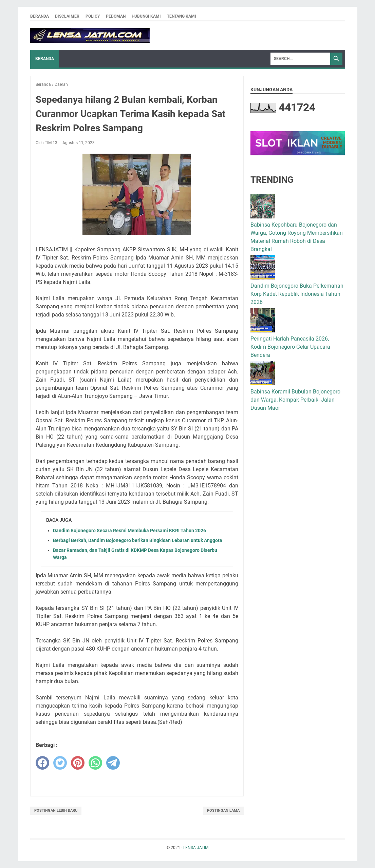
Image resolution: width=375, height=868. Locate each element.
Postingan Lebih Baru (56, 811)
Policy (93, 16)
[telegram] (113, 763)
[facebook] (42, 763)
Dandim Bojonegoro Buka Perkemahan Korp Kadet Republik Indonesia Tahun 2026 (297, 294)
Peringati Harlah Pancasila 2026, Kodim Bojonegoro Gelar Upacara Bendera (290, 347)
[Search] (300, 59)
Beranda (40, 16)
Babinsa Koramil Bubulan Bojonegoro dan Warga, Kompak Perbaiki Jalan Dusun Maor (295, 400)
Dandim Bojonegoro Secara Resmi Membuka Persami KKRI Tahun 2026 (129, 531)
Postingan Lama (223, 811)
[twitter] (60, 763)
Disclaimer (67, 16)
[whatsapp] (95, 763)
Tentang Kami (182, 16)
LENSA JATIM (196, 848)
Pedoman (116, 16)
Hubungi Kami (146, 16)
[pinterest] (78, 763)
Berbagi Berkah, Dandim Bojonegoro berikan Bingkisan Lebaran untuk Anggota (138, 540)
